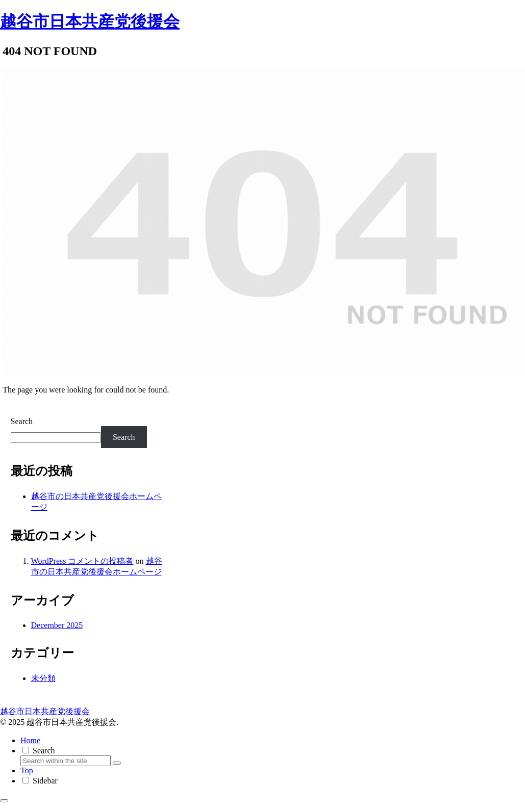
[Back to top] (4, 801)
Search (22, 421)
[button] (117, 763)
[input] (66, 761)
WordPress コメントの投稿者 (82, 561)
